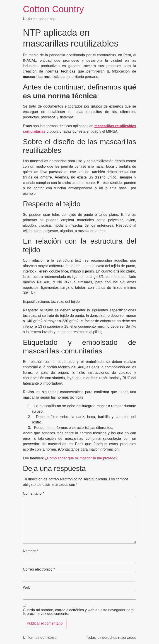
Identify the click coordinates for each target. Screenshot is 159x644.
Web (27, 588)
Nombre (31, 551)
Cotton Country (53, 9)
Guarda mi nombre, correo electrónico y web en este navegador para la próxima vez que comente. (78, 612)
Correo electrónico (39, 569)
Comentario (33, 494)
